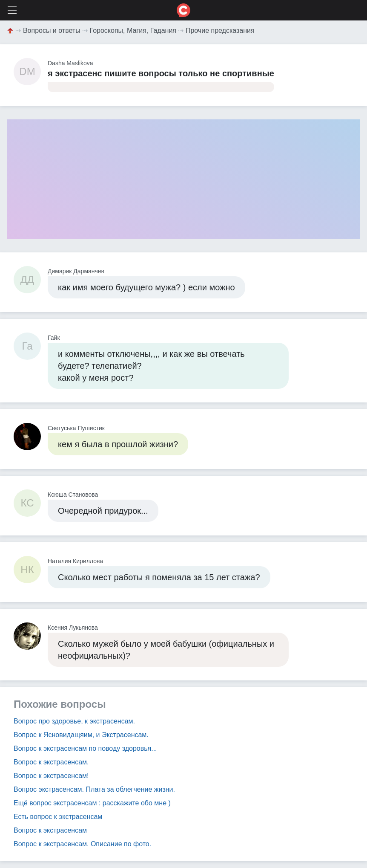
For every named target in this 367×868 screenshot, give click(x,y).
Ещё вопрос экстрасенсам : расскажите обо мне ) (92, 803)
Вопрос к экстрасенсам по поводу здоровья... (85, 748)
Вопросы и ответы (52, 30)
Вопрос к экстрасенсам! (51, 776)
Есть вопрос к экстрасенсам (58, 817)
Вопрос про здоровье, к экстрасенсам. (74, 721)
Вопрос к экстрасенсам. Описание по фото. (82, 844)
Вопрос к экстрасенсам (50, 830)
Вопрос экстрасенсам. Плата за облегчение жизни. (94, 789)
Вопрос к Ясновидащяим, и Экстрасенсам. (81, 735)
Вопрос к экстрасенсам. (51, 762)
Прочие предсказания (220, 30)
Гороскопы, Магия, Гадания (133, 30)
